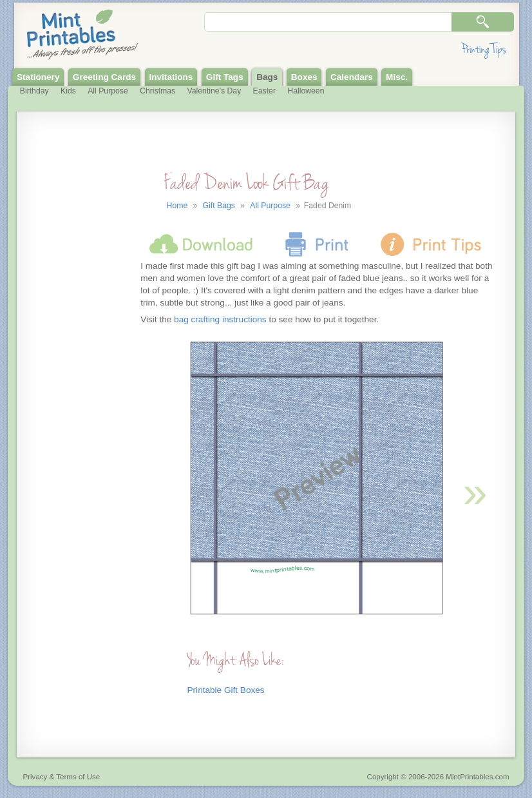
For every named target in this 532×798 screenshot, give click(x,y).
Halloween (306, 91)
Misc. (397, 77)
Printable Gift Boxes (226, 690)
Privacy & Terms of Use (62, 777)
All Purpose (108, 91)
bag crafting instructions (220, 319)
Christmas (157, 91)
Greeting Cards (104, 77)
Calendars (352, 77)
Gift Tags (225, 77)
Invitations (171, 77)
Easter (264, 91)
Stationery (38, 77)
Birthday (34, 91)
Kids (68, 91)
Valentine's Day (214, 91)
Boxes (304, 77)
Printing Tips (484, 49)
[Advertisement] (77, 384)
